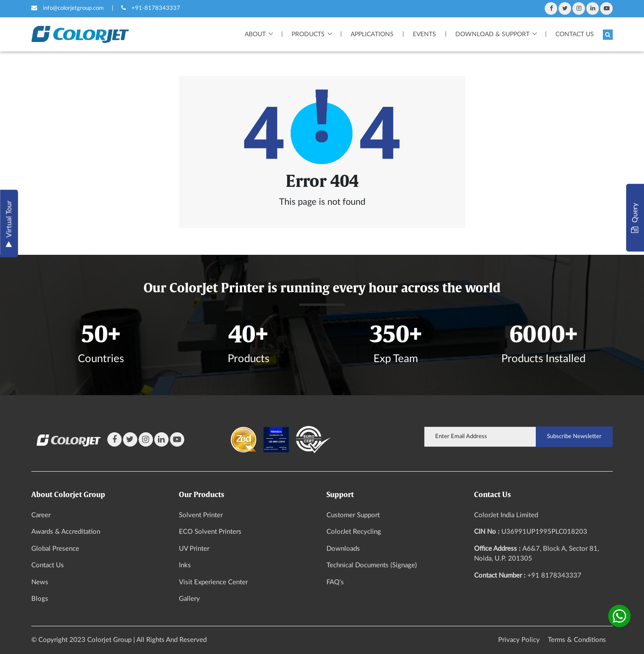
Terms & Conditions (577, 640)
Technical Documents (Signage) (372, 565)
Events (424, 34)
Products (308, 34)
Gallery (189, 599)
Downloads (343, 549)
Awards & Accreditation (66, 532)
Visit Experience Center (213, 582)
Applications (372, 34)
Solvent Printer (201, 515)
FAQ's (335, 582)
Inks (185, 565)
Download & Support (492, 34)
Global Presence (55, 549)
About (255, 34)
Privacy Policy (519, 640)
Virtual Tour (9, 224)
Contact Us (575, 34)
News (40, 582)
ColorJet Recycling (354, 532)
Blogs (40, 599)
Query (635, 217)
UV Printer (194, 549)
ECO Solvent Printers (210, 532)
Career (41, 515)
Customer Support (353, 515)
